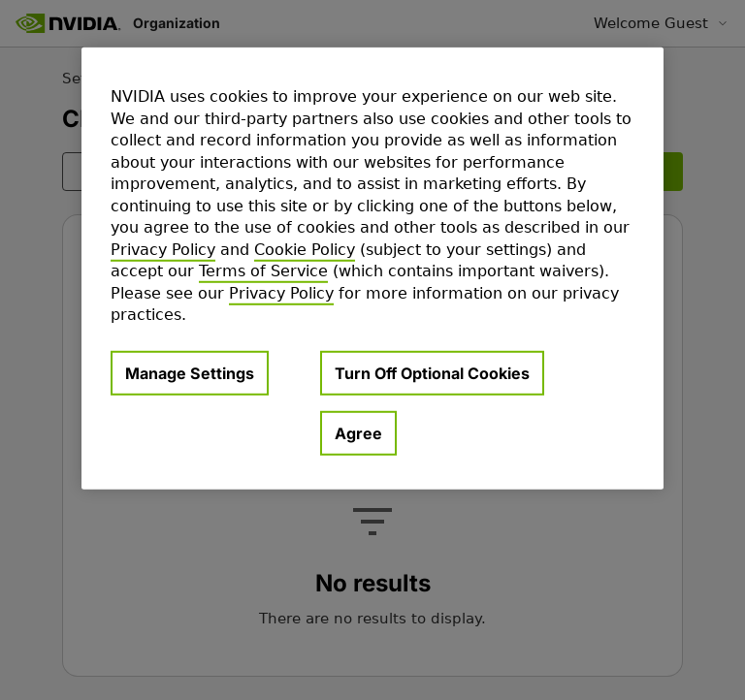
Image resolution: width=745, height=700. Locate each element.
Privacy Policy (163, 250)
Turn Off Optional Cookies (432, 373)
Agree (358, 433)
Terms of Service (263, 271)
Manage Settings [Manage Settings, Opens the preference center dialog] (190, 373)
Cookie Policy (305, 250)
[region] (372, 269)
